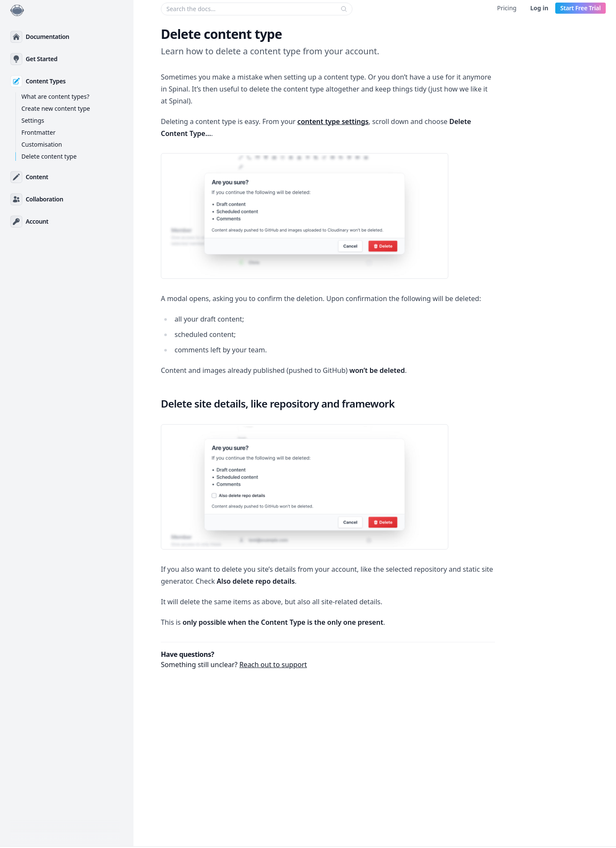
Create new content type (56, 108)
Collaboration (44, 199)
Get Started (41, 59)
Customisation (42, 144)
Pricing (507, 8)
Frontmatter (38, 132)
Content (37, 177)
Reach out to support (273, 665)
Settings (33, 120)
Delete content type (49, 156)
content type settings (333, 121)
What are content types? (55, 96)
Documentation (47, 37)
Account (37, 221)
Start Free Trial (580, 8)
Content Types (46, 81)
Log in (539, 8)
